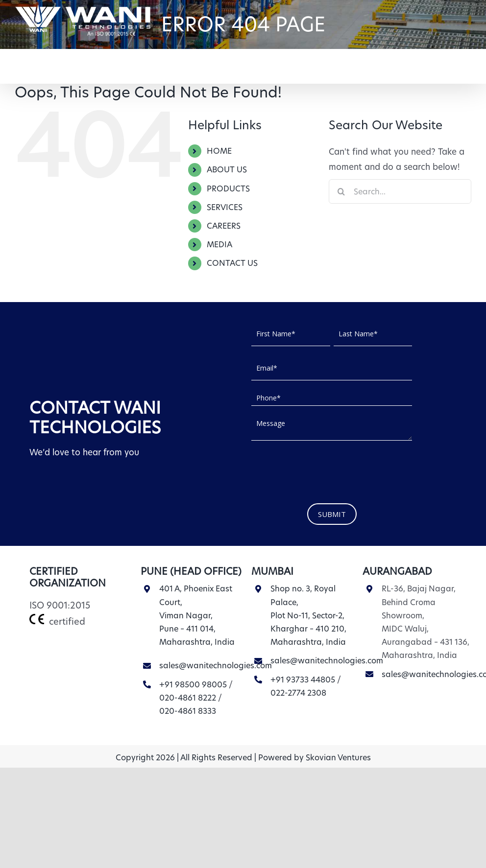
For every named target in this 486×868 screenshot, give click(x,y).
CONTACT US (232, 263)
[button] (456, 62)
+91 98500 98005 (193, 685)
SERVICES (225, 207)
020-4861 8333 (188, 711)
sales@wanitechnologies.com (216, 666)
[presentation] (326, 469)
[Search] (341, 191)
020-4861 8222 (188, 698)
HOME (219, 151)
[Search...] (400, 191)
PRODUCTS (228, 189)
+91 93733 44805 (303, 680)
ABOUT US (227, 170)
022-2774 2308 (298, 693)
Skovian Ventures (338, 758)
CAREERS (224, 226)
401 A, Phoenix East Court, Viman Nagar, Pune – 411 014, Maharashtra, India (197, 615)
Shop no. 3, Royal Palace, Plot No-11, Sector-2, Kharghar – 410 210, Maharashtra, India (308, 615)
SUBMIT (332, 514)
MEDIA (219, 245)
